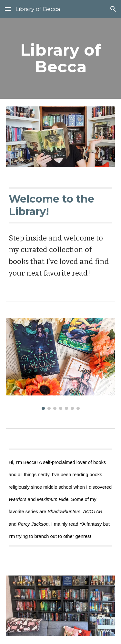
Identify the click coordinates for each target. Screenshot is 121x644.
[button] (8, 9)
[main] (61, 58)
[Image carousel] (61, 364)
